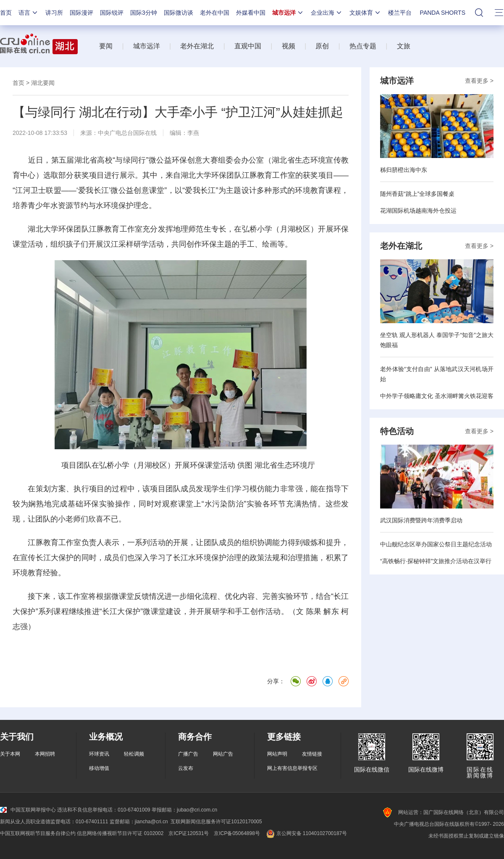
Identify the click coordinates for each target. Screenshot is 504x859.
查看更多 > (479, 81)
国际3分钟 (144, 13)
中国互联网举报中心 (28, 810)
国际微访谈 (178, 13)
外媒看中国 (251, 13)
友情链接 (312, 754)
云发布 (186, 768)
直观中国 (248, 46)
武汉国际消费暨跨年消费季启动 (421, 520)
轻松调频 (134, 754)
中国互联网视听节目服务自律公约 (38, 833)
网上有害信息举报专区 (292, 768)
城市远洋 (288, 13)
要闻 (106, 46)
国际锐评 (112, 13)
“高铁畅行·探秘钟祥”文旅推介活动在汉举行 (436, 561)
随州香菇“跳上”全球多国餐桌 (417, 194)
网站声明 (277, 754)
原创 (322, 46)
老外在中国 (215, 13)
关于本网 (10, 754)
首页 (6, 13)
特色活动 (397, 431)
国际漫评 (81, 13)
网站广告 (223, 754)
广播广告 (188, 754)
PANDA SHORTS (443, 13)
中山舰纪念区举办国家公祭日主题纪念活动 (436, 544)
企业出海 (327, 13)
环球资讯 (99, 754)
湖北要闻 (43, 83)
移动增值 (99, 768)
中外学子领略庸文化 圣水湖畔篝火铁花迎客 (437, 396)
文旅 (404, 46)
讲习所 (54, 13)
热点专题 (363, 46)
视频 (289, 46)
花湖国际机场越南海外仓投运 (418, 211)
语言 (29, 13)
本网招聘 (45, 754)
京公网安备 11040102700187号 (306, 833)
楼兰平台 (400, 13)
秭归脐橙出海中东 (404, 170)
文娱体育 (365, 13)
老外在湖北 (197, 46)
